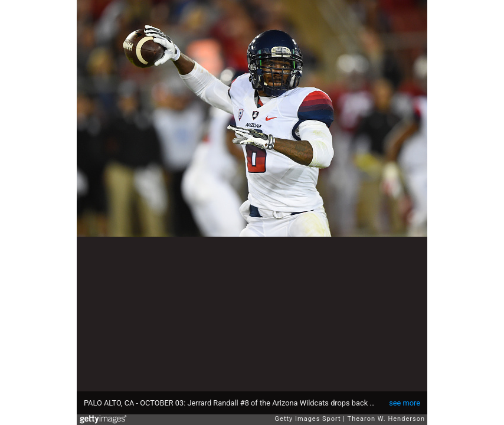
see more (405, 403)
